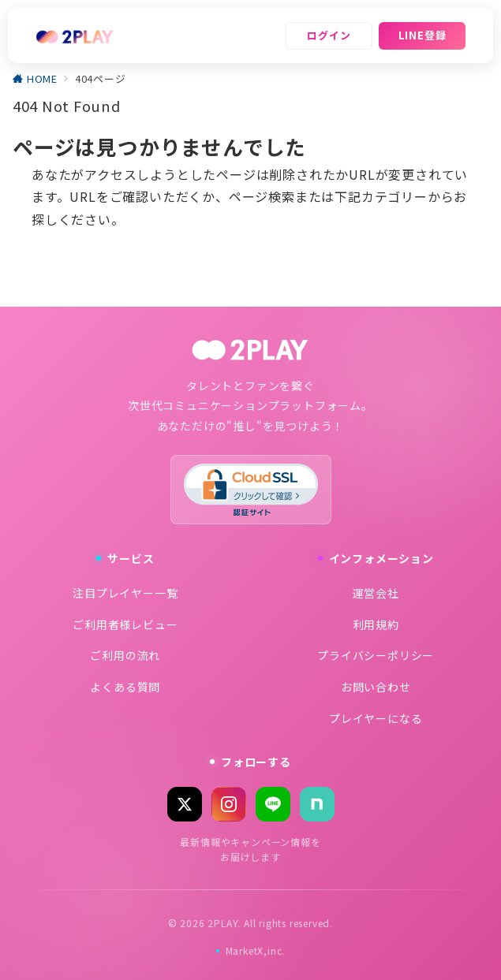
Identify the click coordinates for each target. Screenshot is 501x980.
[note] (317, 804)
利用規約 (376, 624)
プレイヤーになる (376, 718)
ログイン (329, 35)
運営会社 (376, 593)
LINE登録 (422, 35)
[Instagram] (229, 804)
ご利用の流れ (125, 655)
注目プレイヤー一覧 (125, 593)
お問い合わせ (376, 687)
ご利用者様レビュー (125, 624)
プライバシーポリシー (376, 655)
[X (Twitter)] (185, 804)
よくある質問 (125, 687)
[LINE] (273, 804)
